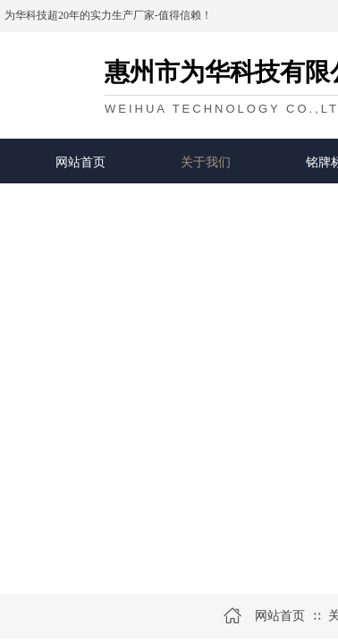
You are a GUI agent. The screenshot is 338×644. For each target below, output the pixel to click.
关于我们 (206, 162)
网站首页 (80, 162)
